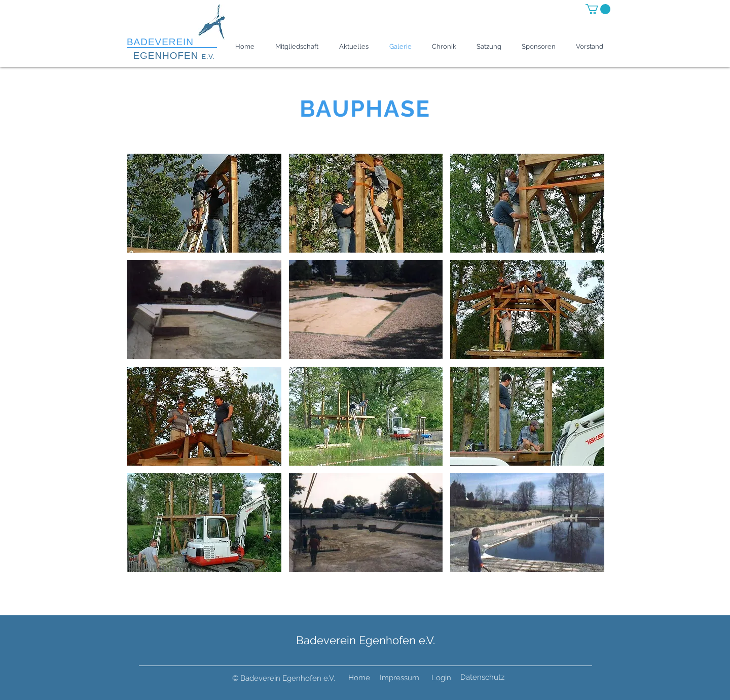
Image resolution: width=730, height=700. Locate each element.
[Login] (441, 678)
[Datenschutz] (482, 678)
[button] (598, 9)
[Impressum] (399, 678)
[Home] (359, 678)
